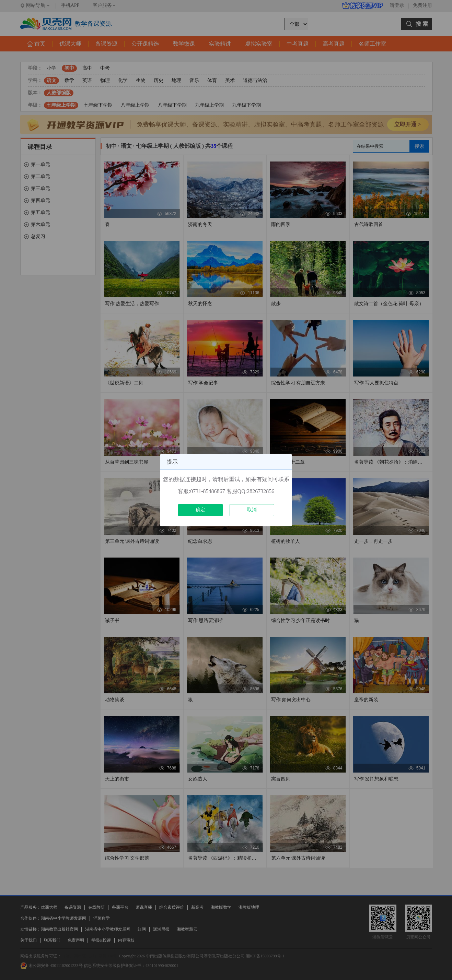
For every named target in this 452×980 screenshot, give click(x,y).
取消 (252, 510)
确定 (200, 510)
